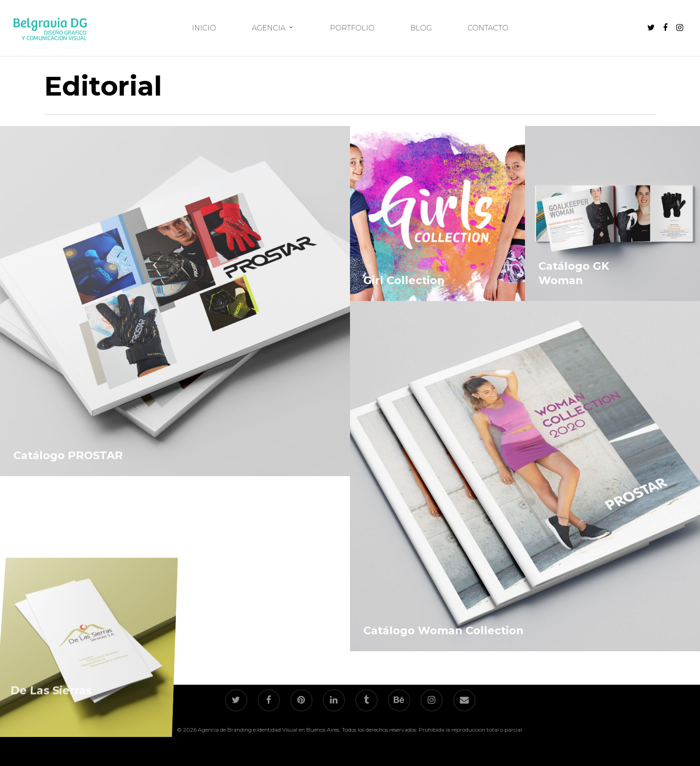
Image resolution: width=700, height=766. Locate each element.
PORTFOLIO (352, 28)
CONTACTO (488, 28)
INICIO (204, 28)
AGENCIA (273, 28)
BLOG (421, 28)
